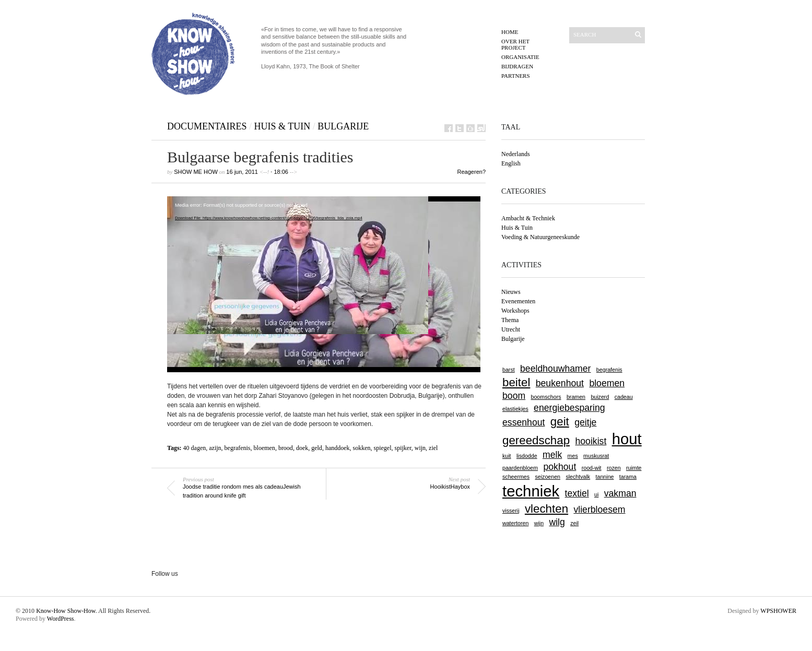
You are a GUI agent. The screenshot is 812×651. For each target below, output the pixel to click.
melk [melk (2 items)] (552, 455)
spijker (403, 448)
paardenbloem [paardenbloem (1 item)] (520, 468)
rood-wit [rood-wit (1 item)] (592, 468)
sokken (362, 448)
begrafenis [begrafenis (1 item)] (609, 370)
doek (302, 448)
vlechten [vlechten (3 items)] (546, 509)
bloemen (264, 448)
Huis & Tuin (283, 126)
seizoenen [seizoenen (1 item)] (548, 477)
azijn (215, 448)
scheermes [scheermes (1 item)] (516, 477)
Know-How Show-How (66, 611)
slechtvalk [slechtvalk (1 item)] (578, 477)
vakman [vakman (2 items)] (620, 493)
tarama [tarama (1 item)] (628, 477)
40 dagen (195, 448)
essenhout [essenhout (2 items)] (523, 422)
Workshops (515, 311)
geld (317, 448)
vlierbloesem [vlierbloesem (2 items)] (599, 510)
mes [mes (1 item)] (573, 456)
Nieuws (511, 292)
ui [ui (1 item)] (596, 494)
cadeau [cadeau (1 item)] (624, 397)
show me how (196, 172)
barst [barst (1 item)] (509, 370)
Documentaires (207, 126)
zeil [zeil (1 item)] (574, 523)
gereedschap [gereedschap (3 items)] (536, 440)
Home (510, 32)
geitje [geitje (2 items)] (585, 422)
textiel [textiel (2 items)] (577, 493)
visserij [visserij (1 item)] (511, 511)
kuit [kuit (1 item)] (507, 456)
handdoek (338, 448)
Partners (516, 76)
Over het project (515, 44)
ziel (433, 448)
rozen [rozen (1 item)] (614, 468)
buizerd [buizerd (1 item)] (600, 397)
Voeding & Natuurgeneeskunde (540, 237)
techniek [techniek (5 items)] (531, 491)
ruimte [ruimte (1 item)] (634, 468)
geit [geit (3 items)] (560, 422)
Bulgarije (343, 126)
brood (286, 448)
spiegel (383, 448)
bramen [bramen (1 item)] (576, 397)
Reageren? (472, 172)
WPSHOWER (778, 611)
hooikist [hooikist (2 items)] (591, 441)
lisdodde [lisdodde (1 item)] (527, 456)
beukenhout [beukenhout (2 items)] (560, 383)
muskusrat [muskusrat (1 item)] (596, 456)
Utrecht (511, 329)
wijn (420, 448)
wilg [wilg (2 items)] (557, 522)
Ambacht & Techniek (528, 218)
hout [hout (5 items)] (627, 439)
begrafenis (238, 448)
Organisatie (520, 57)
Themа (510, 320)
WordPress (61, 619)
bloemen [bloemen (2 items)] (607, 383)
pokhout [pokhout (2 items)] (560, 467)
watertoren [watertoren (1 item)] (515, 523)
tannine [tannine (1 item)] (605, 477)
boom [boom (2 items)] (514, 396)
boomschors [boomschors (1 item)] (546, 397)
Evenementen (518, 301)
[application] (324, 284)
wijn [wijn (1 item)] (539, 523)
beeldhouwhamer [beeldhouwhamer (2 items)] (555, 369)
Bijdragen (517, 66)
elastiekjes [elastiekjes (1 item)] (515, 409)
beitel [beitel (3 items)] (516, 382)
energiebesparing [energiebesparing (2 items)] (569, 408)
